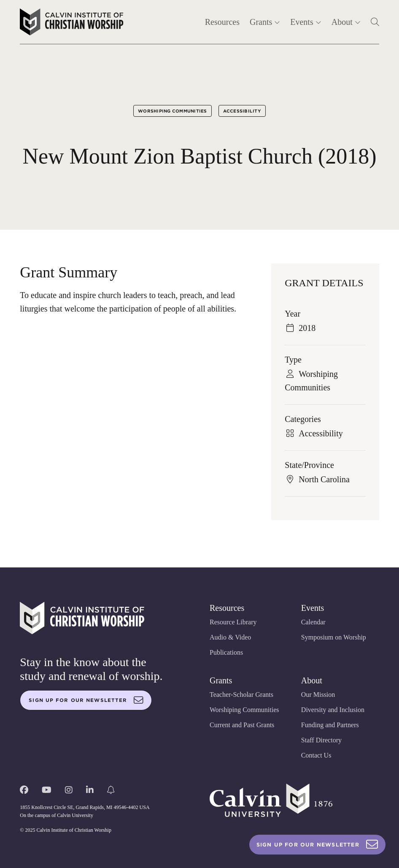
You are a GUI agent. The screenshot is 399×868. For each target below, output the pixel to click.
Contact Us (316, 755)
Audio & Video (230, 637)
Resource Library (233, 622)
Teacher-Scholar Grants (241, 695)
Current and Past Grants (242, 725)
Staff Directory (321, 740)
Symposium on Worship (334, 637)
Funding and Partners (330, 725)
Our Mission (318, 695)
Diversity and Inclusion (333, 710)
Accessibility (242, 111)
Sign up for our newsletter (86, 700)
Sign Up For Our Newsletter (317, 845)
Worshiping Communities (173, 111)
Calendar (313, 622)
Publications (226, 652)
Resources (222, 22)
